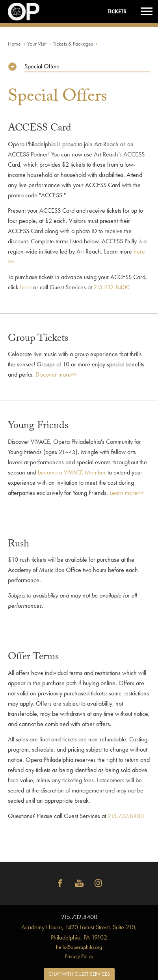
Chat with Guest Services (79, 974)
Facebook (60, 883)
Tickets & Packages (73, 44)
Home (14, 44)
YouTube (79, 883)
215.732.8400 (112, 287)
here (26, 287)
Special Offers (42, 66)
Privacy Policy (79, 956)
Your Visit (37, 44)
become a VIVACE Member (72, 472)
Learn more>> (127, 493)
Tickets (117, 11)
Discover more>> (56, 374)
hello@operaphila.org (79, 947)
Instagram (99, 883)
